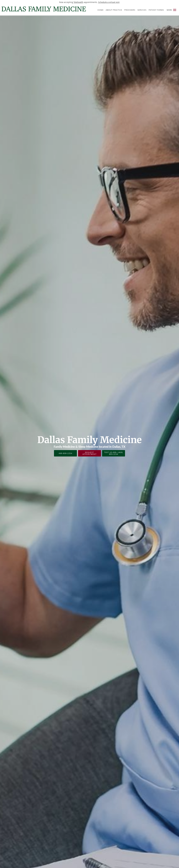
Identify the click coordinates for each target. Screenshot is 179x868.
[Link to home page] (43, 9)
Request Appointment (90, 453)
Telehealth (78, 2)
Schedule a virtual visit (109, 2)
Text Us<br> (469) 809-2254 (114, 453)
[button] (175, 10)
